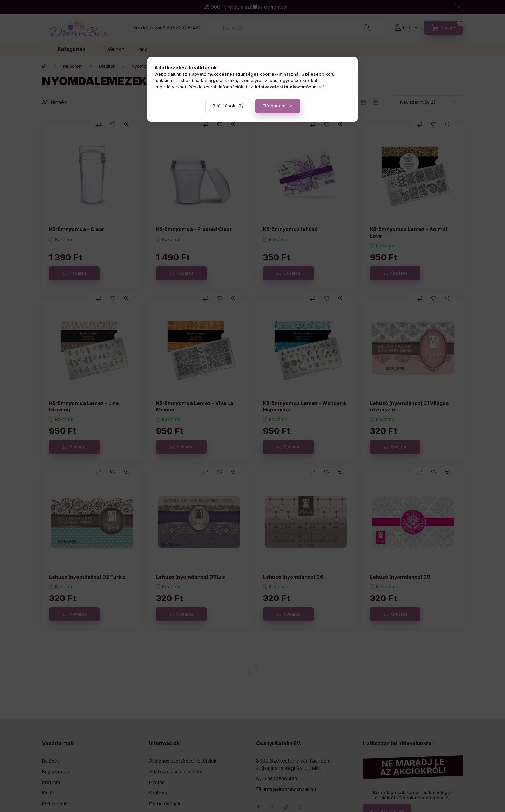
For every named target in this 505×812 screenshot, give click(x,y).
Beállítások (224, 106)
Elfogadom (274, 106)
